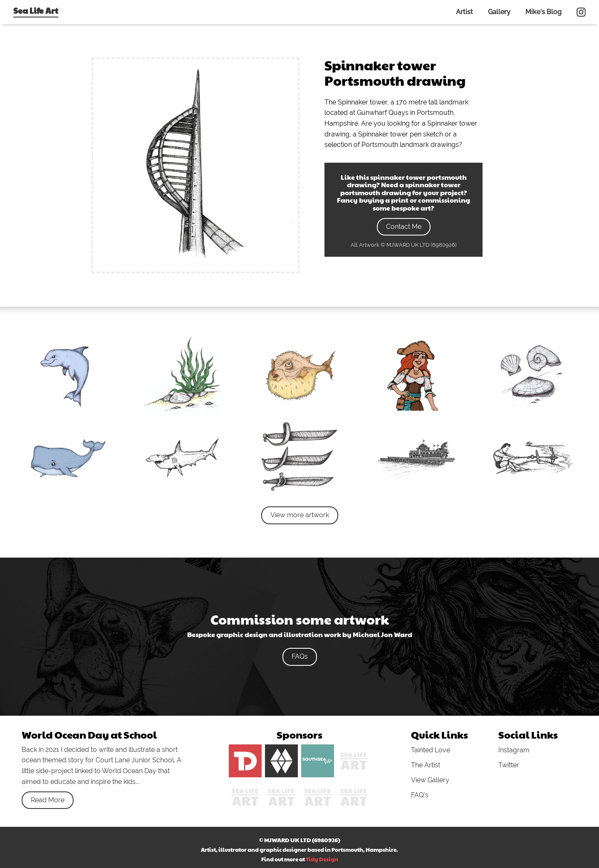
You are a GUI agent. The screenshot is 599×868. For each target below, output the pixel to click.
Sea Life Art (36, 10)
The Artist (426, 765)
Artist (464, 12)
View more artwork (300, 515)
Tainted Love (431, 750)
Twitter (509, 765)
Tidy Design (322, 859)
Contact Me (404, 227)
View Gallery (430, 780)
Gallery (499, 12)
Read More (48, 800)
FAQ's (420, 795)
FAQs (300, 656)
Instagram (514, 750)
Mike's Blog (543, 12)
